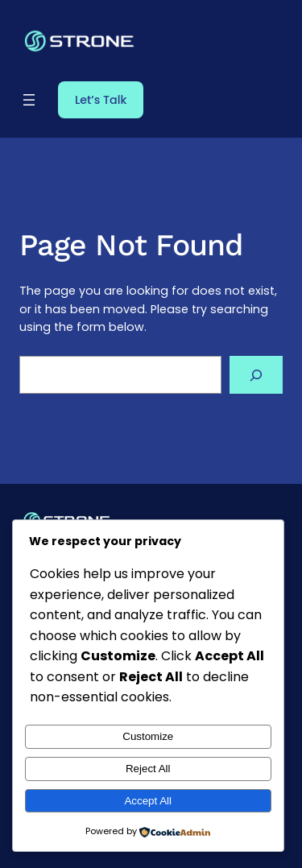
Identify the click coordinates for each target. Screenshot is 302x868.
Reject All (148, 769)
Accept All (148, 801)
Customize (148, 736)
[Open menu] (29, 100)
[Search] (256, 375)
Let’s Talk (101, 100)
